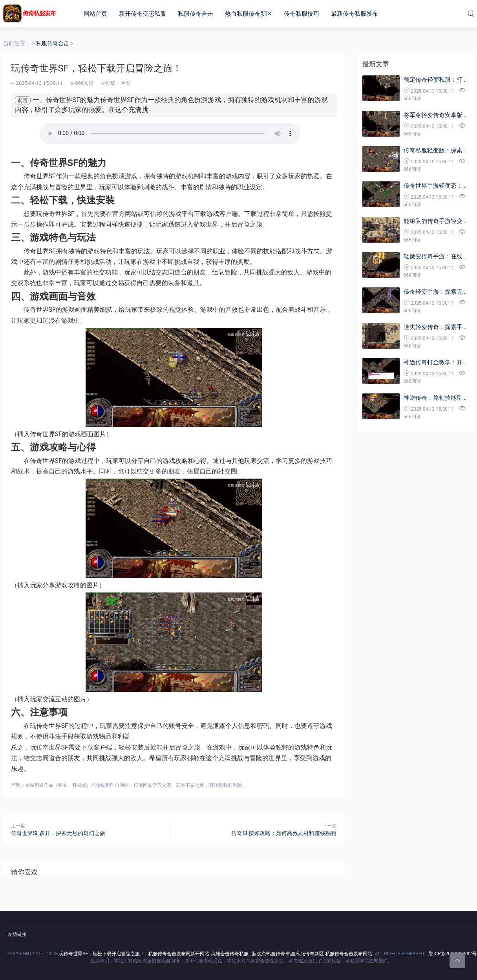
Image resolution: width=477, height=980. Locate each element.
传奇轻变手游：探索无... (435, 292)
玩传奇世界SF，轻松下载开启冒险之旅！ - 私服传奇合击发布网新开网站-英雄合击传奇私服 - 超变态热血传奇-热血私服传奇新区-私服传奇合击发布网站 (216, 954)
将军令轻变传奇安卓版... (435, 115)
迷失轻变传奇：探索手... (435, 327)
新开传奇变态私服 (143, 14)
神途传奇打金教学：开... (435, 362)
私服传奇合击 (196, 14)
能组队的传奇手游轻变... (435, 221)
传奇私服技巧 (302, 14)
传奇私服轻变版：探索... (435, 150)
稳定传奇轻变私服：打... (435, 80)
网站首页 (95, 14)
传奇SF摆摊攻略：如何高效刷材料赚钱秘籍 (284, 833)
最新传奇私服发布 (355, 14)
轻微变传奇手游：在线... (435, 256)
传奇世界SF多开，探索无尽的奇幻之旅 (58, 833)
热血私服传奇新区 (249, 14)
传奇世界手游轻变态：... (435, 186)
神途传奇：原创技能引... (435, 398)
